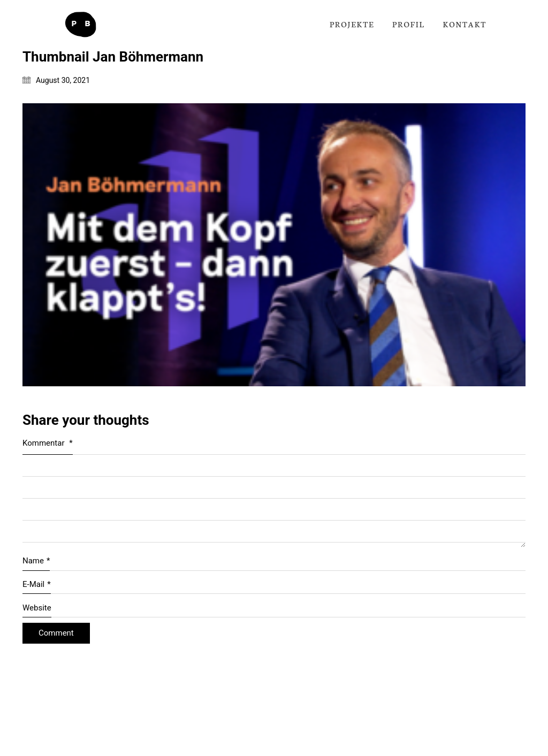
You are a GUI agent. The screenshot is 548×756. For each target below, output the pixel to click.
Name (36, 561)
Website (37, 608)
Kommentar (48, 443)
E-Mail (37, 585)
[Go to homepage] (80, 25)
